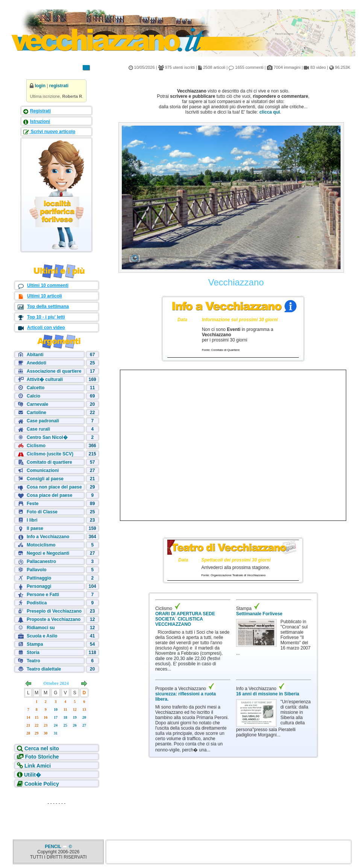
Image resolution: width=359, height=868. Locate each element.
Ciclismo (36, 446)
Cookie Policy (42, 784)
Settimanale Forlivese (259, 614)
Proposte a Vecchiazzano (54, 619)
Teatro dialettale (44, 669)
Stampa (35, 644)
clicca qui (270, 112)
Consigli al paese (45, 479)
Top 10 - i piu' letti (46, 317)
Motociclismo (41, 545)
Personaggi (39, 586)
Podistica (37, 603)
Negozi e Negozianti (48, 553)
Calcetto (36, 388)
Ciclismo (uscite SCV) (50, 454)
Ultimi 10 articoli (45, 296)
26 (75, 725)
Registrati (40, 111)
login (40, 86)
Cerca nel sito (42, 748)
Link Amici (38, 766)
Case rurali (38, 429)
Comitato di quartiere (49, 462)
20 (84, 717)
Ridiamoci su (41, 628)
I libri (32, 520)
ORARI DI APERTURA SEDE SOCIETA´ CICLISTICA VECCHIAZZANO (185, 619)
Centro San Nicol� (47, 437)
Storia (33, 653)
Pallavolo (37, 570)
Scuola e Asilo (42, 636)
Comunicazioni (43, 470)
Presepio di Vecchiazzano (54, 611)
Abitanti (35, 355)
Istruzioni (40, 121)
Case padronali (43, 421)
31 (56, 733)
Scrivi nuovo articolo (52, 132)
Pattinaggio (39, 578)
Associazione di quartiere (54, 371)
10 (56, 709)
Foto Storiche (42, 757)
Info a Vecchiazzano (48, 537)
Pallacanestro (41, 561)
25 (65, 725)
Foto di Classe (42, 512)
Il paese (35, 528)
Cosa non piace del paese (54, 487)
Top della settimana (48, 307)
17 (56, 717)
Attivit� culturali (45, 379)
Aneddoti (36, 363)
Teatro (33, 661)
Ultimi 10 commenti (48, 285)
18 (65, 717)
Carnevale (37, 404)
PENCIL (54, 847)
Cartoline (36, 413)
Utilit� (33, 775)
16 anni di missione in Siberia (268, 694)
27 (84, 725)
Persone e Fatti (43, 595)
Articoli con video (46, 328)
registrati (59, 86)
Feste (33, 504)
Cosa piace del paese (49, 495)
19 (75, 717)
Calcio (33, 396)
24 (56, 725)
